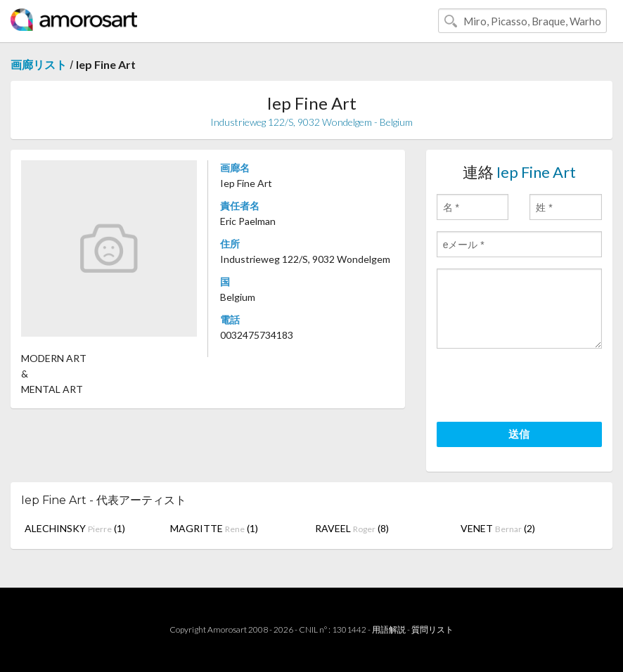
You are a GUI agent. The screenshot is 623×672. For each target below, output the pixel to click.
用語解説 (389, 629)
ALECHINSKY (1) (75, 528)
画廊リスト (39, 64)
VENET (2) (498, 528)
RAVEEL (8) (352, 528)
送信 (519, 434)
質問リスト (432, 629)
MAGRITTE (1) (214, 528)
